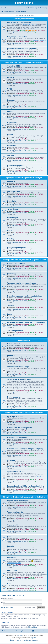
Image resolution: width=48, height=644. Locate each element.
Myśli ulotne (12, 571)
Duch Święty (12, 201)
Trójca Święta (13, 209)
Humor (10, 536)
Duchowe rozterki (14, 397)
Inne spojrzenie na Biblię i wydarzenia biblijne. (26, 486)
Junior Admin (40, 30)
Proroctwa (11, 146)
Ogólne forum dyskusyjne (18, 501)
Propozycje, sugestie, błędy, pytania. (22, 48)
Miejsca (10, 111)
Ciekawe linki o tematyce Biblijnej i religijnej (25, 449)
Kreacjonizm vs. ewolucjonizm (20, 428)
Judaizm (11, 306)
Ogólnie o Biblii (14, 66)
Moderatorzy (32, 32)
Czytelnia (11, 460)
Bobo (18, 30)
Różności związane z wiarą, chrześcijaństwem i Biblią (24, 413)
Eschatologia (13, 218)
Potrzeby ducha (24, 340)
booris (23, 30)
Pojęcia (10, 134)
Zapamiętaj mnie (31, 608)
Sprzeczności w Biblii (16, 472)
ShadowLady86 (30, 30)
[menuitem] (4, 8)
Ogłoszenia (12, 557)
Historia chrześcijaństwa (17, 437)
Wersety (11, 155)
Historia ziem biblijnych (17, 247)
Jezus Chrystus (14, 191)
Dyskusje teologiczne (16, 165)
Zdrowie (11, 546)
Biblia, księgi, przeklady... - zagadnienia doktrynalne (24, 62)
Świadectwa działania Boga (18, 367)
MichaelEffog (33, 627)
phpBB (20, 636)
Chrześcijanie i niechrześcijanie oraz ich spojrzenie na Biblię (24, 260)
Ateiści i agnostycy (15, 331)
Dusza (10, 231)
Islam (9, 314)
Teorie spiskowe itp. (15, 512)
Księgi (10, 89)
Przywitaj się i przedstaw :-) (18, 37)
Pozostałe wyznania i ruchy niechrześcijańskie (26, 322)
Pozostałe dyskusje (15, 416)
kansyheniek (20, 42)
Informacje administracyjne (24, 19)
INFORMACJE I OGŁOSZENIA (19, 22)
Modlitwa (11, 355)
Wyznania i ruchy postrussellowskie (22, 283)
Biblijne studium (14, 344)
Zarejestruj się (18, 596)
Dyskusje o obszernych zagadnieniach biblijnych (24, 178)
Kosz (9, 584)
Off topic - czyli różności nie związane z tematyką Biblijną (24, 497)
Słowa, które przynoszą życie (19, 379)
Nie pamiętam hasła (7, 607)
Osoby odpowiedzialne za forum (17, 32)
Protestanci (12, 273)
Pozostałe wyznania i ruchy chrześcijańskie (25, 296)
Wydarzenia (12, 123)
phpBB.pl (33, 638)
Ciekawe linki (13, 525)
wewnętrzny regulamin (39, 40)
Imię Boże (11, 181)
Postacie (11, 77)
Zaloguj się (5, 596)
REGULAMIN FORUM (30, 24)
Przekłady (11, 100)
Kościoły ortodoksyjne (16, 263)
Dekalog (11, 239)
